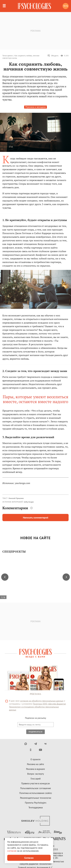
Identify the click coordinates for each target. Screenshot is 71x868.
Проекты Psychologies (36, 803)
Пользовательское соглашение (36, 788)
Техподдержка (36, 807)
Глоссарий (36, 779)
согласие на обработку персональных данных (42, 701)
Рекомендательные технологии (36, 798)
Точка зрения (8, 56)
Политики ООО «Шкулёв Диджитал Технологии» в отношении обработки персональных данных (37, 707)
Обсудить (53, 56)
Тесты (66, 6)
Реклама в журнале (35, 769)
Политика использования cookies (36, 793)
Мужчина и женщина (35, 107)
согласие (12, 851)
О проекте (35, 759)
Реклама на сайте (35, 764)
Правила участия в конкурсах (36, 783)
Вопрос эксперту (36, 774)
